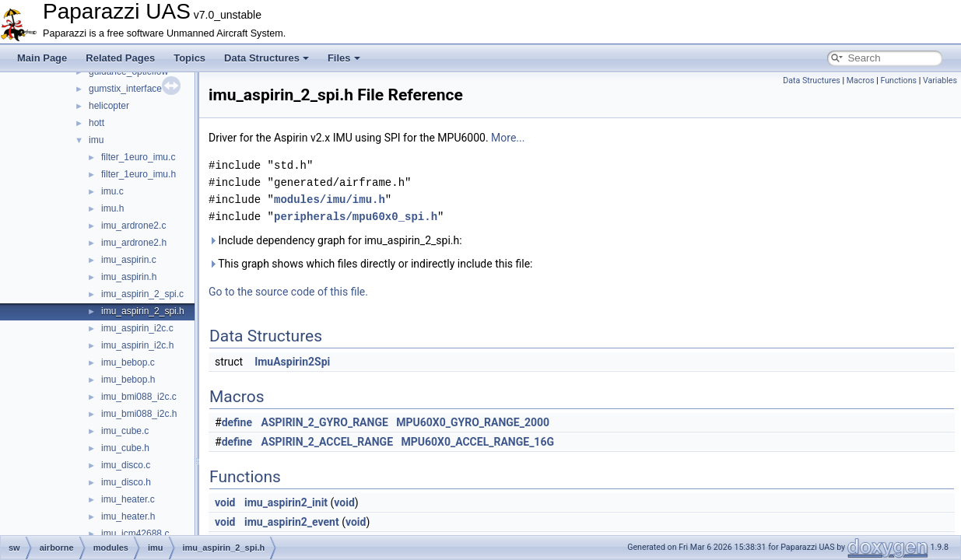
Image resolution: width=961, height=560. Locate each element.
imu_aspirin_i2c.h (137, 345)
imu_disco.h (126, 482)
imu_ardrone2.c (133, 226)
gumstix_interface (125, 89)
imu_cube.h (125, 448)
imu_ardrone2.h (134, 243)
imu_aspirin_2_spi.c (142, 294)
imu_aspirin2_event (292, 522)
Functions (898, 80)
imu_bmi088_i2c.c (139, 397)
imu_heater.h (128, 516)
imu (96, 140)
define (237, 422)
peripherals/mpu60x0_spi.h (356, 217)
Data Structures (267, 58)
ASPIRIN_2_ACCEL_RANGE (328, 442)
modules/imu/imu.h (330, 199)
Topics (189, 58)
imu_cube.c (125, 431)
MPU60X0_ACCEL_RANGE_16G (477, 442)
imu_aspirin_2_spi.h (143, 311)
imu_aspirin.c (129, 260)
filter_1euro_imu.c (138, 157)
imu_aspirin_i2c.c (137, 328)
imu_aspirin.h (129, 277)
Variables (940, 80)
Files (344, 58)
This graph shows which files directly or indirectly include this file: (371, 264)
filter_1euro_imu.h (139, 174)
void (225, 502)
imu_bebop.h (128, 380)
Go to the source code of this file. (288, 292)
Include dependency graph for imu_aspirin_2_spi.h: (335, 240)
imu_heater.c (128, 499)
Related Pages (120, 58)
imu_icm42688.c (135, 534)
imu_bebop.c (128, 362)
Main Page (42, 58)
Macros (861, 80)
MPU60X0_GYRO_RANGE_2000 (473, 422)
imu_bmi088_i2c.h (139, 414)
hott (96, 123)
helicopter (109, 106)
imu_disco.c (126, 465)
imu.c (112, 191)
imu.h (112, 208)
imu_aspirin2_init (286, 502)
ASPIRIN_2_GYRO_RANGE (325, 422)
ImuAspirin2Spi (292, 362)
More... (508, 138)
